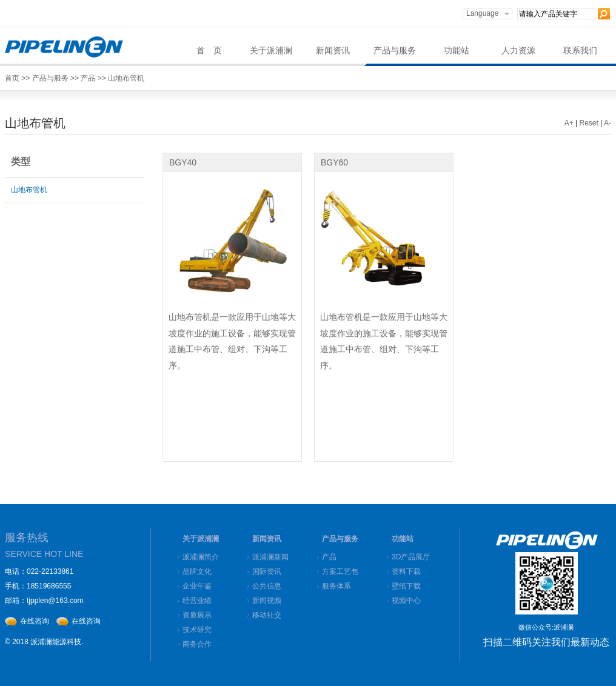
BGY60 (334, 162)
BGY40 (183, 162)
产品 (88, 78)
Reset (589, 123)
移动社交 (267, 615)
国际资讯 (267, 571)
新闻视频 (267, 601)
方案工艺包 (340, 571)
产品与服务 (395, 51)
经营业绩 (197, 601)
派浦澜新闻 (270, 557)
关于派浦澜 (271, 51)
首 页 (209, 51)
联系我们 (580, 51)
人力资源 (518, 51)
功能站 (457, 51)
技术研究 (197, 630)
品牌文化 (197, 571)
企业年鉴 (197, 586)
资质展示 (197, 615)
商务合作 (197, 644)
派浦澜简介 (201, 557)
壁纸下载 (406, 586)
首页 (12, 78)
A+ (569, 123)
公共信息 (267, 586)
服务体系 (336, 586)
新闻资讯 (333, 51)
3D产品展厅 (411, 557)
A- (608, 123)
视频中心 (406, 601)
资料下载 (406, 571)
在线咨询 (35, 621)
